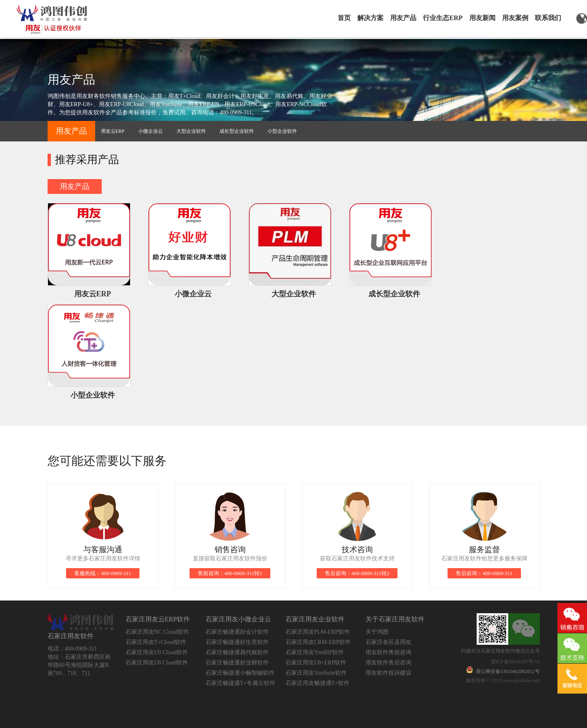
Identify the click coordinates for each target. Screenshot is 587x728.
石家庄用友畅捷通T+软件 (317, 683)
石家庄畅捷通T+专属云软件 (240, 683)
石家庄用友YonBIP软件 (315, 652)
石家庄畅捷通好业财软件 (237, 663)
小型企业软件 (282, 131)
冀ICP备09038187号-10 (515, 662)
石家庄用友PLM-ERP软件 (318, 632)
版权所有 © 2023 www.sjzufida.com (503, 680)
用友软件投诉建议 (388, 673)
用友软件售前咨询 (388, 652)
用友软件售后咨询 (388, 663)
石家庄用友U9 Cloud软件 (157, 652)
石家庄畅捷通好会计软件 (237, 632)
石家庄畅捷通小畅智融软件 (240, 673)
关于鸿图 (377, 632)
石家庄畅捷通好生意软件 (237, 642)
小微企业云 (151, 131)
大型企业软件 (191, 131)
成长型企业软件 (237, 131)
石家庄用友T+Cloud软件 (156, 642)
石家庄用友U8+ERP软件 (316, 663)
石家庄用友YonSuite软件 (316, 673)
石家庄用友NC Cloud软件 (157, 632)
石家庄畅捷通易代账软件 (237, 652)
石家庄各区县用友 (388, 642)
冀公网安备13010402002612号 (508, 671)
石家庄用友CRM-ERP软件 (318, 642)
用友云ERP (113, 131)
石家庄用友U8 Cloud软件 (157, 663)
